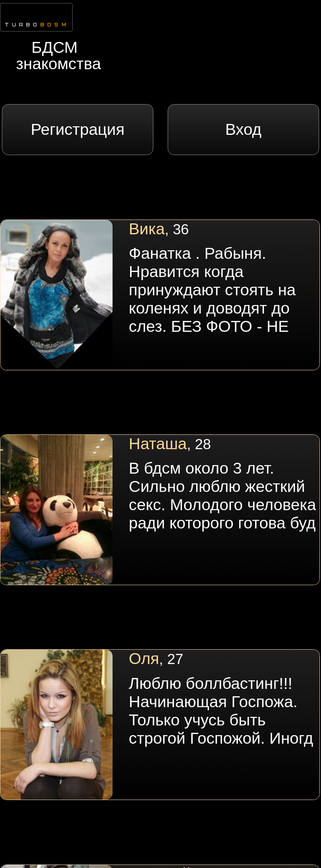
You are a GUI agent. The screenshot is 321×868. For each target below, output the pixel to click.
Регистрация (78, 129)
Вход (243, 129)
